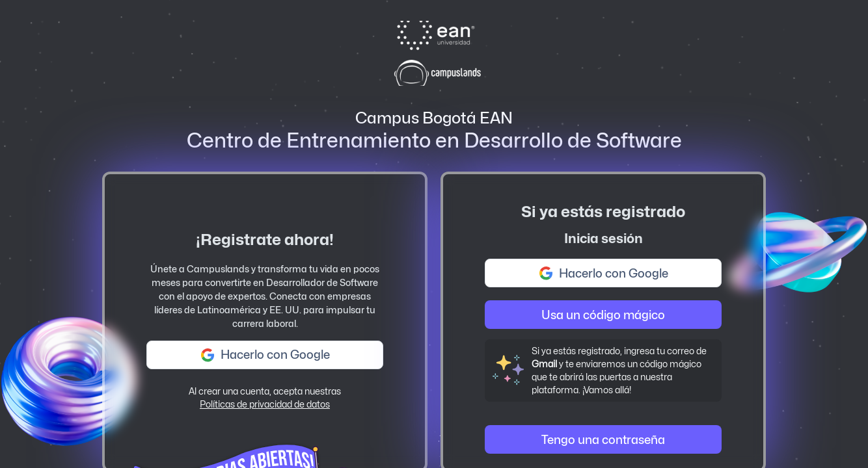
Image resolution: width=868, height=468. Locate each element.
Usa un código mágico (603, 315)
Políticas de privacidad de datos (265, 404)
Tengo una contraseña (603, 440)
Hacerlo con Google (265, 355)
